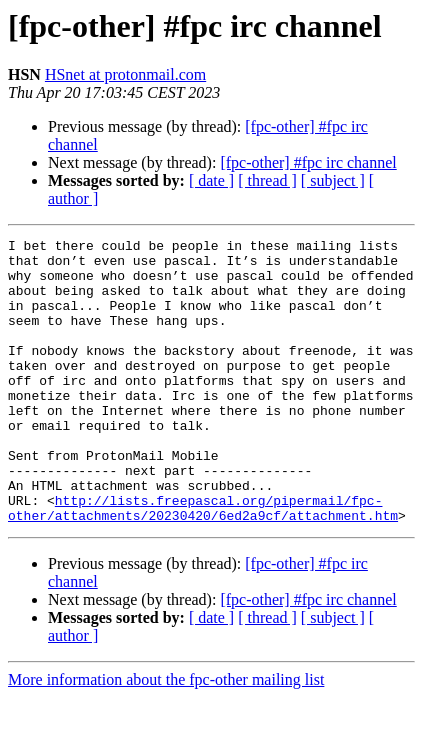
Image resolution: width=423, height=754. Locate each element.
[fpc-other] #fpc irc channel (308, 162)
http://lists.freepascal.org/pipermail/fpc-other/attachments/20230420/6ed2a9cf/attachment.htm (203, 563)
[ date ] (211, 180)
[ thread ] (267, 180)
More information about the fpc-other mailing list (166, 736)
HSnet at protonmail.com (125, 74)
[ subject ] (333, 180)
